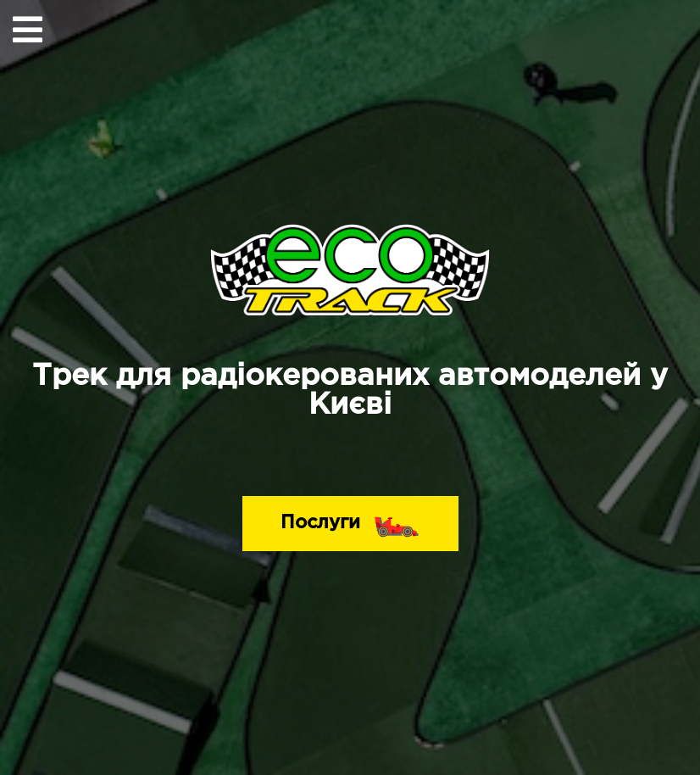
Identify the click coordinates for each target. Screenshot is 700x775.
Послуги (350, 519)
